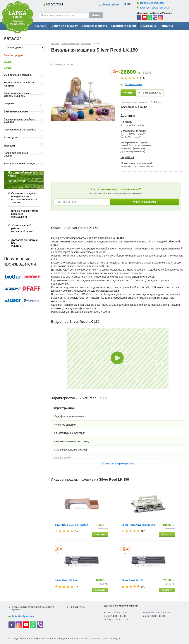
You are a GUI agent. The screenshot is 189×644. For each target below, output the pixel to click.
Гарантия (127, 157)
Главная (41, 26)
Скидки (8, 68)
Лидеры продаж (13, 55)
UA (124, 4)
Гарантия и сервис (124, 26)
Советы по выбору (65, 26)
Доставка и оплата (94, 26)
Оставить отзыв (133, 84)
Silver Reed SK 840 (66, 580)
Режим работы (111, 4)
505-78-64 (55, 4)
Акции (7, 61)
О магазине (148, 26)
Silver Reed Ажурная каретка (139, 525)
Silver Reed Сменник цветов (72, 525)
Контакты (166, 26)
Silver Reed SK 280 (133, 580)
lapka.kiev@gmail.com (152, 3)
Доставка (127, 116)
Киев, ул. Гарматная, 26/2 (154, 8)
